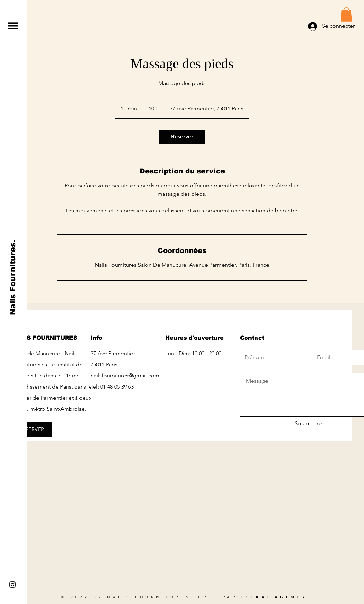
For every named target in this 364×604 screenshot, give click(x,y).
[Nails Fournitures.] (13, 278)
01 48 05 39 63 (117, 387)
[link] (182, 137)
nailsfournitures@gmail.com (125, 376)
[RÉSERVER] (32, 429)
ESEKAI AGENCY (274, 597)
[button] (13, 26)
